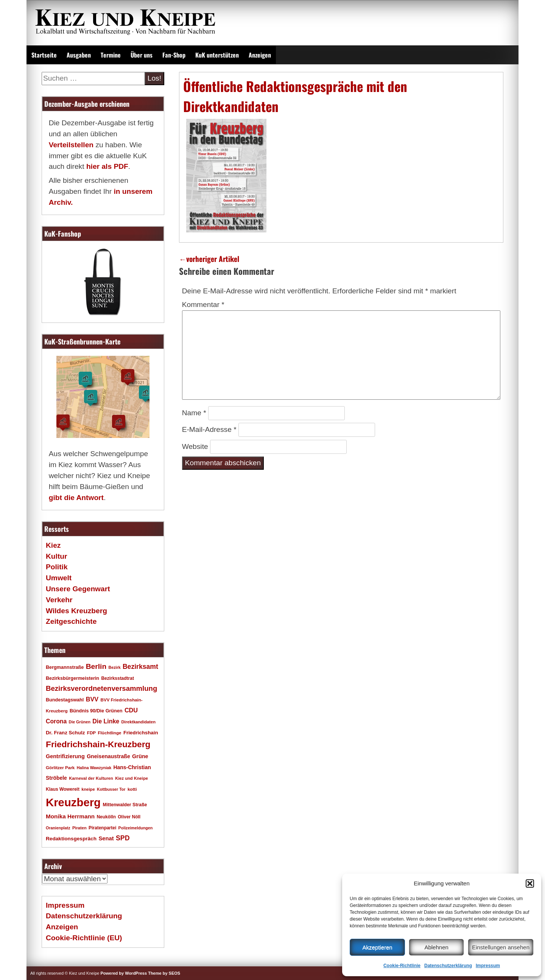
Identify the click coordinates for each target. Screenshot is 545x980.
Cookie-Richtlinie (402, 966)
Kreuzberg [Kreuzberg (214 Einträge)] (73, 802)
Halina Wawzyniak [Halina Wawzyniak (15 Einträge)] (94, 768)
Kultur (57, 556)
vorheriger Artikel (209, 259)
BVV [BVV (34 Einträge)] (92, 699)
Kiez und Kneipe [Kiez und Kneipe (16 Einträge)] (132, 778)
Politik (57, 567)
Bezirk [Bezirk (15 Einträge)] (115, 667)
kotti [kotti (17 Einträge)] (132, 789)
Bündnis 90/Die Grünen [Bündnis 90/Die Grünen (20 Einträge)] (96, 711)
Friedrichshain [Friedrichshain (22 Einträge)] (141, 733)
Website (195, 446)
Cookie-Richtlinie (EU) (84, 938)
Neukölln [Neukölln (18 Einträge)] (106, 817)
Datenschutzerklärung (448, 966)
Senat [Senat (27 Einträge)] (106, 838)
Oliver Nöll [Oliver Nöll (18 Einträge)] (129, 817)
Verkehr (59, 600)
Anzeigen (260, 55)
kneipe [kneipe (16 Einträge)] (88, 789)
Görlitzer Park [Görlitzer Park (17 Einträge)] (60, 767)
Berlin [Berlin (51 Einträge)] (96, 666)
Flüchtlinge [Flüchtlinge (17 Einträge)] (109, 733)
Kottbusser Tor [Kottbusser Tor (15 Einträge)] (111, 789)
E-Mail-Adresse (209, 429)
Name (194, 413)
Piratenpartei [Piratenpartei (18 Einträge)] (102, 828)
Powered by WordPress (124, 973)
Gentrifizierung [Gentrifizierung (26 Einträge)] (65, 756)
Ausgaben (79, 55)
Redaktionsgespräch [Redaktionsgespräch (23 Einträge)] (71, 839)
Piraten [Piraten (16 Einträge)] (79, 828)
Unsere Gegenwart (78, 589)
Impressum (488, 966)
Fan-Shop (174, 55)
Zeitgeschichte (71, 621)
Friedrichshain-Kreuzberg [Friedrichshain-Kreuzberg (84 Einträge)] (98, 744)
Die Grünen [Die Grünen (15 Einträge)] (80, 722)
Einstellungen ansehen (501, 947)
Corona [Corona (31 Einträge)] (56, 721)
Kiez (53, 545)
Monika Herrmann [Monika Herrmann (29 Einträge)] (70, 816)
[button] (530, 883)
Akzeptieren (377, 947)
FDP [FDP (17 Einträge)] (91, 733)
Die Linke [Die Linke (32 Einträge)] (106, 721)
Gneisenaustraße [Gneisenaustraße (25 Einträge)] (108, 756)
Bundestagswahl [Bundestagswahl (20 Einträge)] (65, 700)
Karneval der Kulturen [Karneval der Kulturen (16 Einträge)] (91, 778)
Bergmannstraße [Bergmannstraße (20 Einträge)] (65, 667)
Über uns (142, 55)
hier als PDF (107, 166)
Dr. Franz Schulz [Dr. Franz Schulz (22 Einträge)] (65, 733)
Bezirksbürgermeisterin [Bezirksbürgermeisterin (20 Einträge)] (72, 678)
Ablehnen (436, 947)
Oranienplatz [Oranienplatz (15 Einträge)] (58, 828)
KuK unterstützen (217, 55)
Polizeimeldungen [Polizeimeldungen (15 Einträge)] (136, 828)
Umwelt (59, 578)
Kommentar (203, 305)
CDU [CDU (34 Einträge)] (131, 710)
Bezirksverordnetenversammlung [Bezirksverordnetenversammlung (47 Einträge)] (101, 688)
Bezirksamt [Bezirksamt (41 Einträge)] (140, 667)
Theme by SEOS (164, 973)
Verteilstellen (71, 145)
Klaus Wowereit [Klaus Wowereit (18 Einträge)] (63, 789)
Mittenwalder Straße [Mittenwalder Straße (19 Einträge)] (125, 805)
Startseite (44, 55)
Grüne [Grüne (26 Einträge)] (140, 756)
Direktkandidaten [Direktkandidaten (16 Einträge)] (139, 722)
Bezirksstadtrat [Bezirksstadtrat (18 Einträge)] (117, 678)
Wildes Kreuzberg (76, 611)
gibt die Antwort (76, 498)
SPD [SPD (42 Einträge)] (123, 838)
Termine (111, 55)
